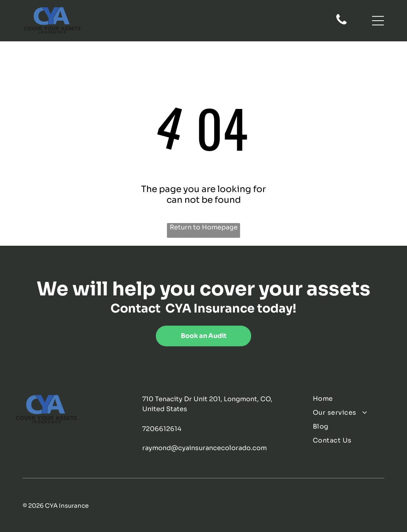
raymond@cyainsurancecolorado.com (204, 448)
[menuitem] (353, 399)
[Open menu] (378, 21)
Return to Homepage (204, 227)
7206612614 (162, 429)
